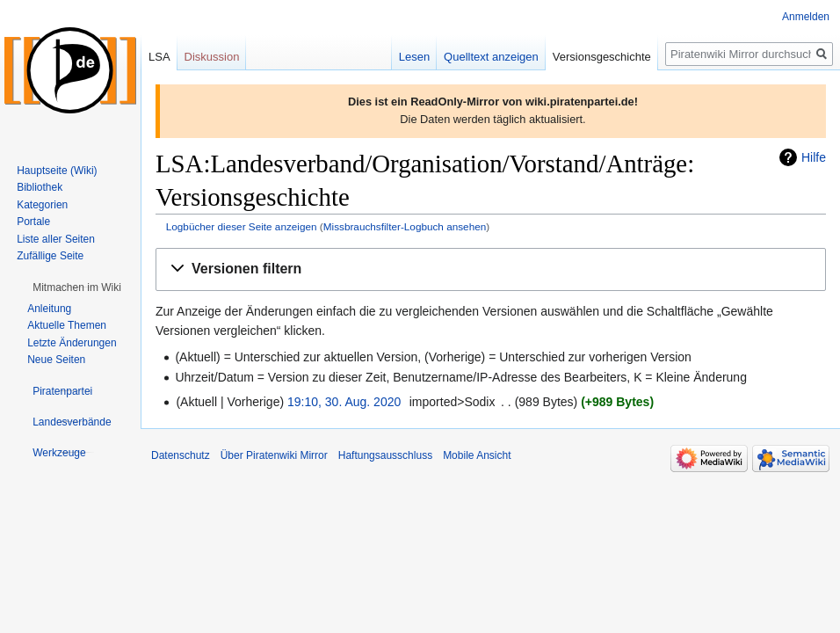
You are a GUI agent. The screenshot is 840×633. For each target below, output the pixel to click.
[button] (491, 269)
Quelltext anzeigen (491, 57)
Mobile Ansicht (477, 455)
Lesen (414, 57)
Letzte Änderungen (72, 343)
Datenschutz (181, 455)
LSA (159, 57)
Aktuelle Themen (67, 325)
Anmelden (806, 17)
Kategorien (42, 205)
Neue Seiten (56, 360)
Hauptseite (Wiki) (57, 171)
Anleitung (49, 309)
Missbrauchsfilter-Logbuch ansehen (405, 226)
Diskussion (212, 57)
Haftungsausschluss (385, 455)
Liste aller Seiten (56, 239)
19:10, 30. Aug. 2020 (344, 402)
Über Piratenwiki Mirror (274, 455)
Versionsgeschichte (602, 57)
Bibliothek (40, 187)
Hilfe (814, 157)
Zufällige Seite (50, 256)
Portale (33, 222)
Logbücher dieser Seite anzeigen (242, 226)
